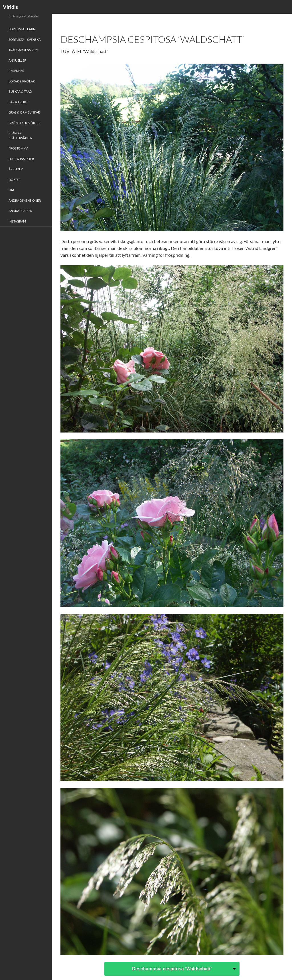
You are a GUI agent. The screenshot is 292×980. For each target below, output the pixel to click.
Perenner (16, 71)
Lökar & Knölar (22, 81)
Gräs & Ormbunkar (24, 112)
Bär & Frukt (18, 102)
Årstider (16, 169)
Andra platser (20, 211)
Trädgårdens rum (24, 50)
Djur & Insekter (21, 159)
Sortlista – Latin (22, 29)
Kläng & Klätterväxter (20, 136)
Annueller (17, 60)
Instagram (17, 221)
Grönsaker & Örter (25, 123)
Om (11, 190)
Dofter (15, 180)
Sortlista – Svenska (25, 40)
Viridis (10, 7)
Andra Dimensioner (25, 200)
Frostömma (18, 148)
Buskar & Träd (20, 91)
